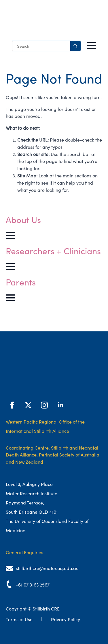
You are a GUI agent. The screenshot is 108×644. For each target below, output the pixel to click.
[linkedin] (60, 405)
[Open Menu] (92, 46)
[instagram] (44, 405)
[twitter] (28, 405)
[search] (75, 46)
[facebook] (12, 405)
